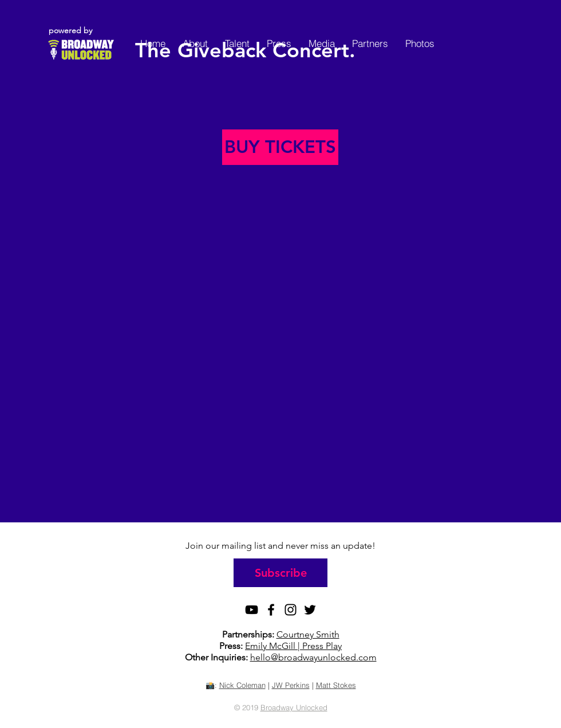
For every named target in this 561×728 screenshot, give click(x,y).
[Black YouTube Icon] (252, 610)
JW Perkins (291, 685)
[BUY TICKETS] (280, 147)
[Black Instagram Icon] (291, 610)
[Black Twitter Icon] (310, 610)
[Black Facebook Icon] (271, 610)
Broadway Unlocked (294, 707)
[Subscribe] (280, 573)
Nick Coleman (242, 685)
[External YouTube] (280, 356)
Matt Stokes (336, 685)
